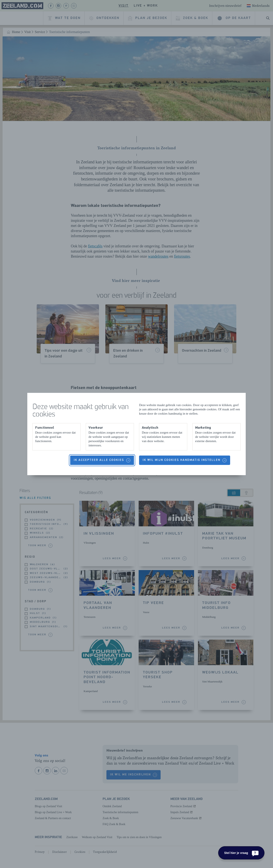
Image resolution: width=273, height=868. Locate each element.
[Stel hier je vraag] (241, 853)
